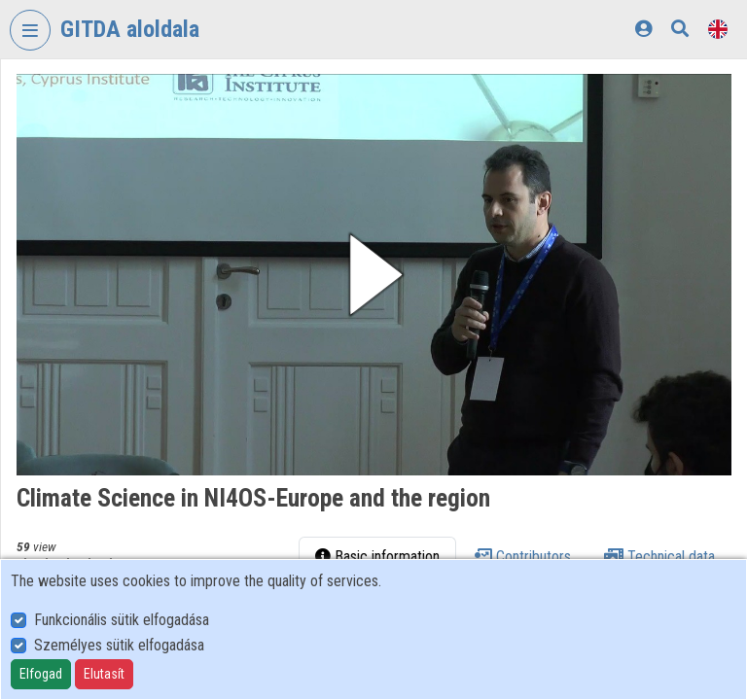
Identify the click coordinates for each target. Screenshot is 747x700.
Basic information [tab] (377, 557)
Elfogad (41, 674)
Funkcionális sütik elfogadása (122, 620)
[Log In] (643, 29)
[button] (374, 275)
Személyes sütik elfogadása (119, 645)
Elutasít (104, 674)
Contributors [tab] (522, 557)
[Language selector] (718, 29)
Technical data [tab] (659, 557)
